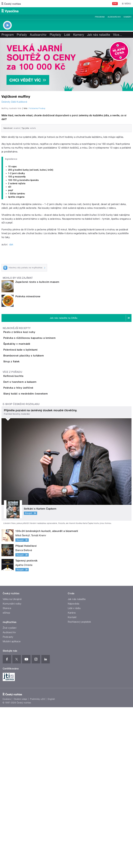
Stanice (7, 769)
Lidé (67, 35)
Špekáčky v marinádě (29, 436)
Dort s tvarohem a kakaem (32, 517)
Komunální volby (12, 765)
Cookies (7, 860)
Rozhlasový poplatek (79, 783)
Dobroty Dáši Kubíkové (14, 102)
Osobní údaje (20, 860)
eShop (6, 774)
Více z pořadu (12, 498)
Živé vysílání (10, 789)
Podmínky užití (37, 860)
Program (100, 17)
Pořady (22, 35)
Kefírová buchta (25, 502)
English (51, 860)
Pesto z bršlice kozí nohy (31, 407)
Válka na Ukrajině (12, 760)
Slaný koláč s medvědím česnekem (38, 546)
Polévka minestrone (28, 371)
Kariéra (72, 774)
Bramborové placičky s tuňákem (36, 465)
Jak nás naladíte (99, 35)
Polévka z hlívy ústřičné (30, 531)
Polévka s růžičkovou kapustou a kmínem (42, 421)
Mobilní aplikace (12, 802)
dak (11, 319)
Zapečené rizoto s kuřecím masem (37, 357)
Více (118, 35)
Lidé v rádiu (74, 769)
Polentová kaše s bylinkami (32, 450)
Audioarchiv (114, 17)
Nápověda (74, 765)
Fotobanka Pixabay (37, 183)
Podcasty (8, 798)
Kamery (128, 17)
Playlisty (55, 35)
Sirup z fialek (24, 479)
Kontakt (72, 778)
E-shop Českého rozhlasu (21, 565)
